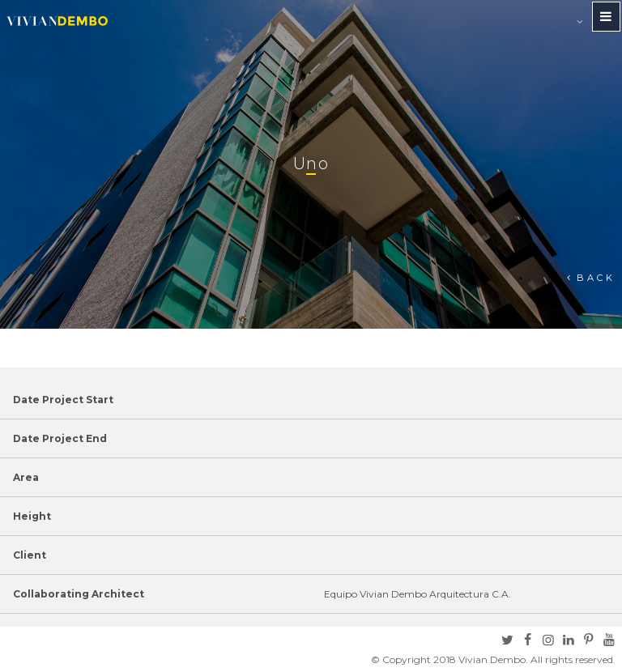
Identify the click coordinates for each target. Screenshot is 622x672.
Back (596, 278)
